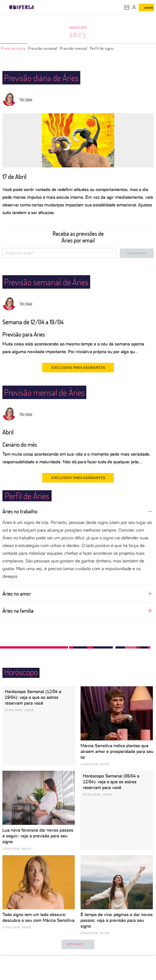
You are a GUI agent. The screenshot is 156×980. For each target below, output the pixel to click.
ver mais (78, 944)
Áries (78, 35)
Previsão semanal (43, 48)
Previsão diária (13, 48)
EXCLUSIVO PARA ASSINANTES (78, 367)
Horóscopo (78, 28)
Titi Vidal (26, 100)
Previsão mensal (74, 48)
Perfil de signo (102, 48)
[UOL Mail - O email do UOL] (127, 7)
